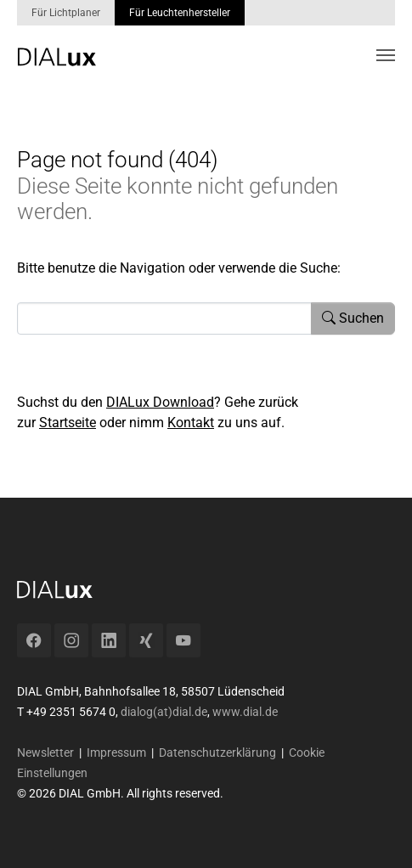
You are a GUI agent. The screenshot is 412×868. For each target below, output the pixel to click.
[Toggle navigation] (386, 55)
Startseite (68, 423)
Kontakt (191, 423)
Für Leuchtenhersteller (180, 13)
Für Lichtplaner (66, 13)
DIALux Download (160, 402)
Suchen (353, 318)
